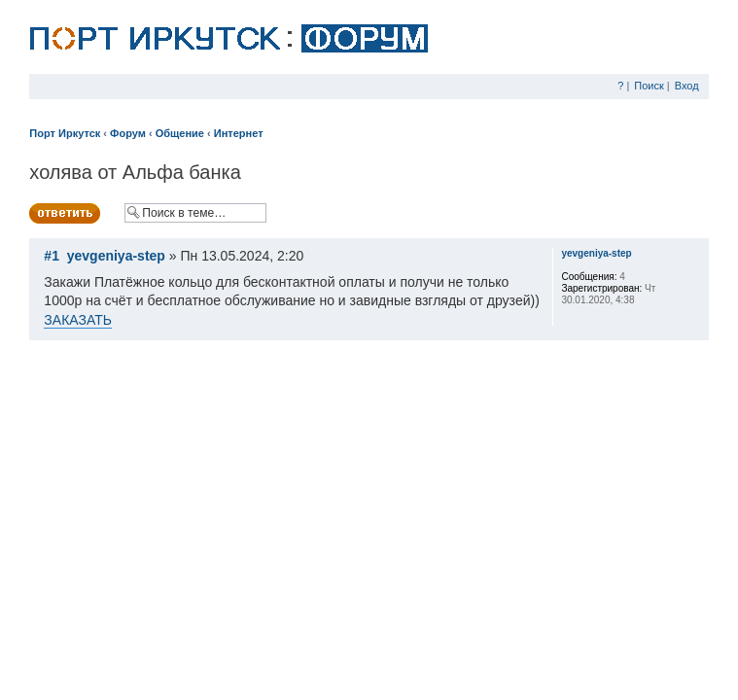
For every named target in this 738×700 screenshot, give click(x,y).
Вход (687, 86)
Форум (128, 133)
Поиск (649, 86)
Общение (180, 133)
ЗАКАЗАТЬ (78, 320)
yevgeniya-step (116, 256)
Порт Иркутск (65, 133)
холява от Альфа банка (135, 172)
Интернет (239, 133)
